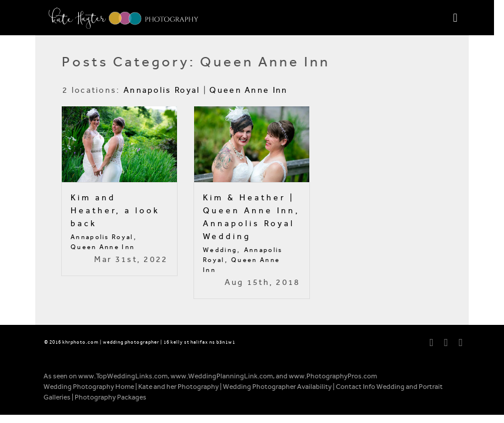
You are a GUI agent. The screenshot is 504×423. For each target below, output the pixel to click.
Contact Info (356, 387)
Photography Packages (111, 397)
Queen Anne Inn (248, 90)
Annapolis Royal (162, 90)
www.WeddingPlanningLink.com (222, 376)
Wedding (220, 250)
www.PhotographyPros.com (333, 376)
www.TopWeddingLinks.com (123, 376)
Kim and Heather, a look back (115, 211)
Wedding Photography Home (89, 387)
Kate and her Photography (178, 387)
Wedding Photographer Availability (277, 387)
